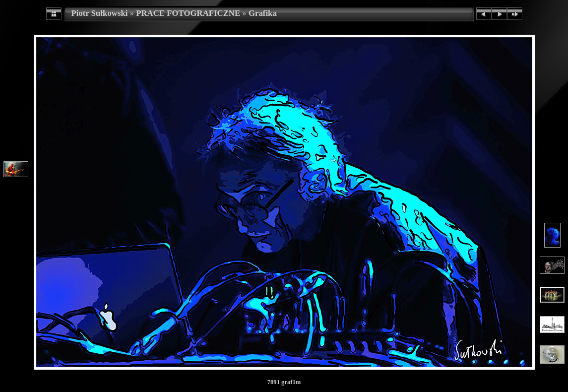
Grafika (263, 13)
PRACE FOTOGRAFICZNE (188, 13)
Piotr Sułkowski (100, 13)
